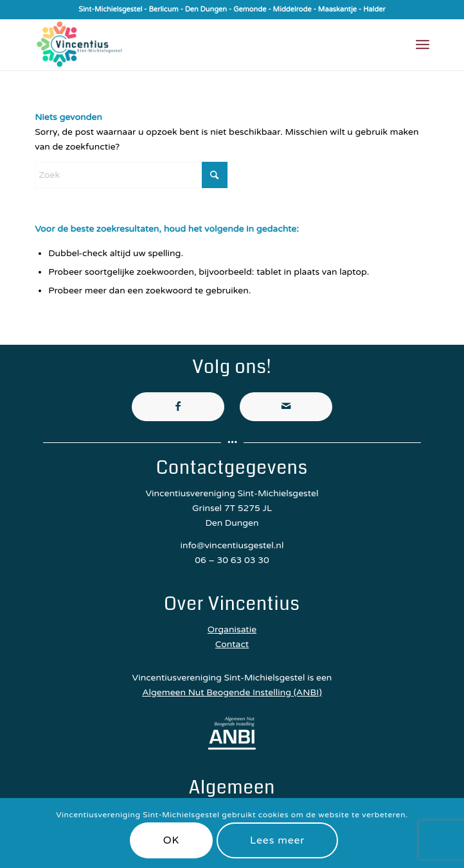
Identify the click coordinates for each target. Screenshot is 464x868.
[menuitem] (423, 44)
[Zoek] (131, 175)
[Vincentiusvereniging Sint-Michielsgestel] (192, 44)
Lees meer (277, 840)
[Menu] (423, 44)
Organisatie (232, 629)
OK (171, 840)
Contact (232, 644)
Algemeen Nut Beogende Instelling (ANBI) (232, 692)
